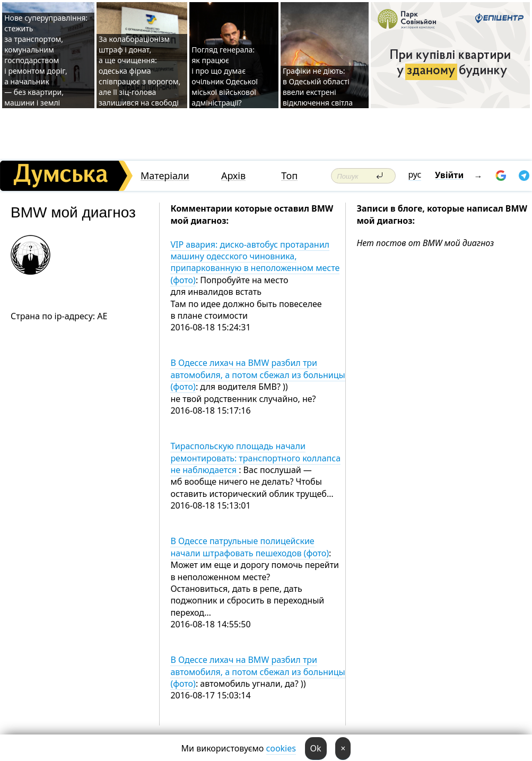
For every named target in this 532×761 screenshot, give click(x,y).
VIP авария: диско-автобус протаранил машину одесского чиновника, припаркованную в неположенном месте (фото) (255, 262)
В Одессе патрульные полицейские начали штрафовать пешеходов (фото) (250, 547)
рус (415, 174)
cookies (281, 748)
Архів (233, 176)
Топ (289, 176)
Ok (316, 748)
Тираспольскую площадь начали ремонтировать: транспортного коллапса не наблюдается (255, 458)
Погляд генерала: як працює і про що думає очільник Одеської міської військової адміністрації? (225, 76)
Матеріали (165, 176)
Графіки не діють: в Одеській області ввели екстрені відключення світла (318, 87)
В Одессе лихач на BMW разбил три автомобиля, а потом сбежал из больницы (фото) (258, 375)
